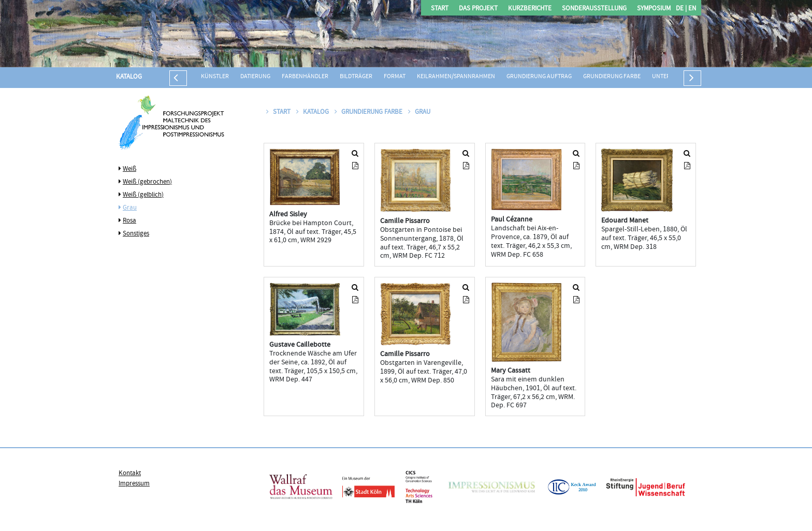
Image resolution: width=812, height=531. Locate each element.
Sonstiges (136, 234)
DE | (681, 9)
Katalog (129, 77)
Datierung (255, 77)
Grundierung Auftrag (539, 77)
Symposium (654, 9)
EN (691, 9)
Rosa (129, 221)
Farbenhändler (305, 77)
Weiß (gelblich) (143, 195)
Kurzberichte (530, 9)
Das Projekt (478, 9)
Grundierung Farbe (612, 77)
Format (395, 77)
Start (440, 9)
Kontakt (130, 474)
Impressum (134, 484)
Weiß (129, 169)
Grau (130, 208)
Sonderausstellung (594, 9)
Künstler (215, 77)
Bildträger (356, 77)
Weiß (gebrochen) (147, 182)
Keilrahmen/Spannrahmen (456, 77)
